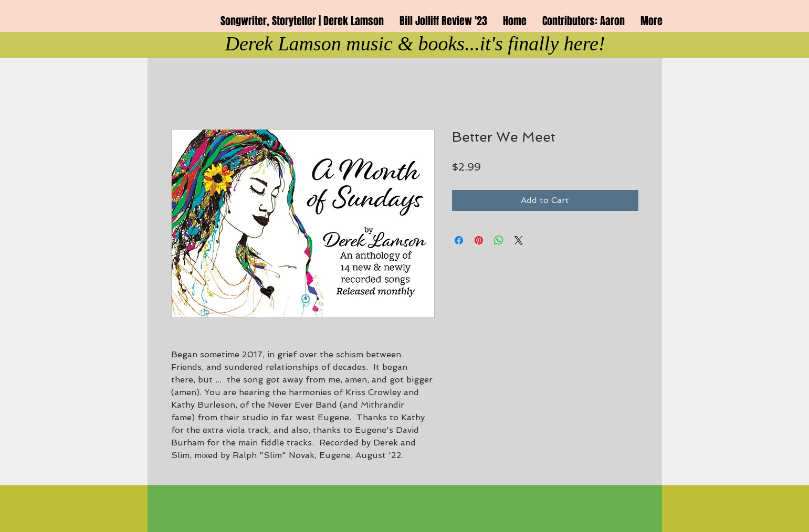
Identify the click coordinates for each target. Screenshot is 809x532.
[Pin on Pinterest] (479, 240)
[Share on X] (519, 240)
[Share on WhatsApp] (499, 240)
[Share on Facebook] (459, 240)
